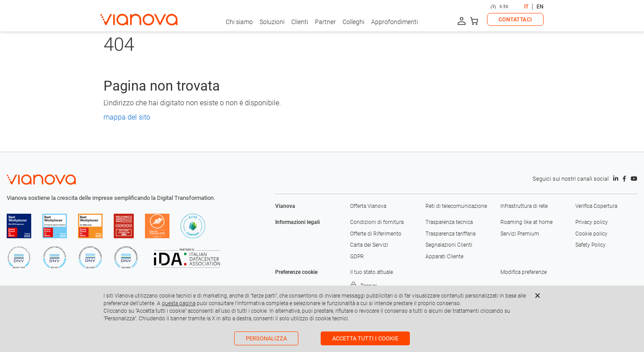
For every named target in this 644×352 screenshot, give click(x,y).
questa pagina (179, 303)
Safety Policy (590, 245)
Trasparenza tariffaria (450, 234)
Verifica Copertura (596, 206)
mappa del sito (127, 117)
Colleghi (353, 22)
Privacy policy (592, 222)
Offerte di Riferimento (376, 234)
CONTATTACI (515, 20)
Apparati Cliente (444, 257)
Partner (325, 22)
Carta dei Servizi (369, 245)
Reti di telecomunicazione (456, 206)
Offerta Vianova (368, 206)
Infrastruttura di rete (524, 206)
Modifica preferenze (524, 272)
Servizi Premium (520, 234)
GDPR (357, 257)
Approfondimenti (394, 22)
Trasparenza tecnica (449, 222)
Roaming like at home (526, 222)
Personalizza (266, 338)
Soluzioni (272, 22)
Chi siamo (239, 22)
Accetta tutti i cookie (365, 338)
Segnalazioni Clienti (449, 245)
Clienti (300, 22)
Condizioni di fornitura (377, 222)
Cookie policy (591, 234)
